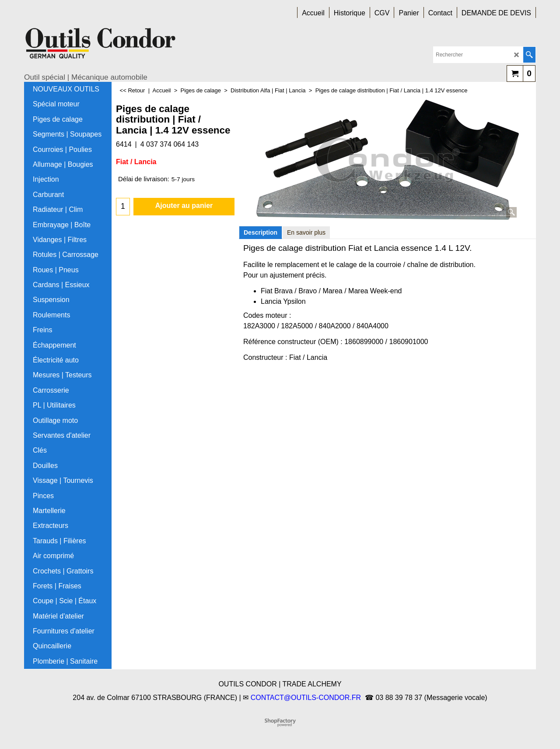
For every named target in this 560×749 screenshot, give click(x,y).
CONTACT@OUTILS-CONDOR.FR (306, 698)
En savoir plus (306, 232)
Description (261, 232)
